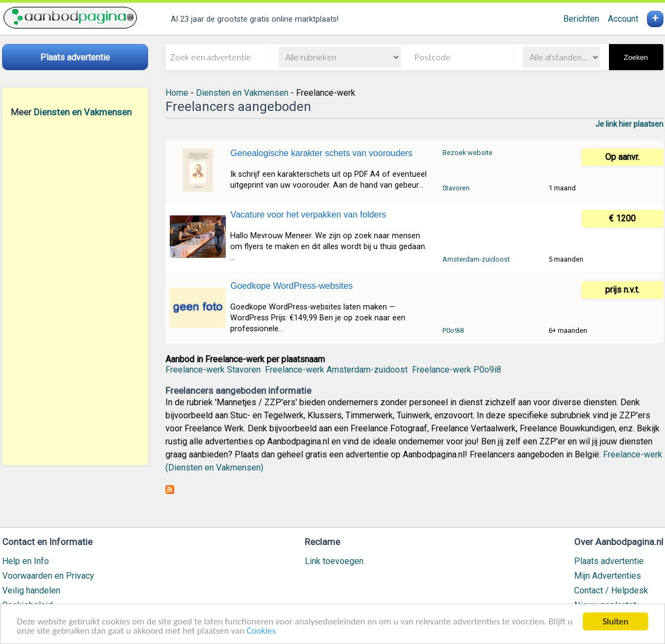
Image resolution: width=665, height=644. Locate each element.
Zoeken (636, 57)
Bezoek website (467, 153)
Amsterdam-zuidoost (476, 259)
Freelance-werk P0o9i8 (457, 370)
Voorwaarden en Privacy (48, 576)
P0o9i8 (453, 330)
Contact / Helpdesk (611, 590)
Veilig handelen (31, 590)
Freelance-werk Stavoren (213, 370)
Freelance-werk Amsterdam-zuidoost (336, 370)
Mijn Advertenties (608, 576)
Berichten (581, 19)
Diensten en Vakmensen (83, 112)
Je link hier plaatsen (629, 124)
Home (177, 93)
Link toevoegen (334, 561)
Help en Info (26, 561)
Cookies (261, 631)
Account (623, 19)
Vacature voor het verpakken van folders (308, 215)
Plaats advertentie (609, 561)
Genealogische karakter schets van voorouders (321, 153)
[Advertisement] (75, 291)
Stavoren (456, 188)
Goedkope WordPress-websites (291, 286)
